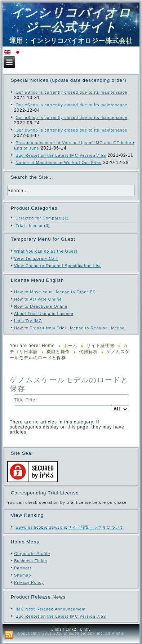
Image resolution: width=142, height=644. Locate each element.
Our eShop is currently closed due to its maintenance (71, 92)
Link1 (56, 629)
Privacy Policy (29, 582)
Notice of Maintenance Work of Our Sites (58, 163)
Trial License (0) (33, 226)
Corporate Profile (32, 554)
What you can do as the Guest (46, 251)
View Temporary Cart (36, 258)
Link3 (86, 629)
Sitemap (23, 575)
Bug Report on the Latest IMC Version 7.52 (61, 155)
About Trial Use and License (44, 314)
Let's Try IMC (28, 321)
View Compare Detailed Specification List (57, 266)
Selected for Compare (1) (42, 218)
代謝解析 (88, 352)
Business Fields (31, 561)
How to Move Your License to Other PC (55, 292)
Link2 (71, 629)
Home (48, 346)
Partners (23, 568)
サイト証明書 (101, 346)
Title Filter (14, 394)
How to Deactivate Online (41, 306)
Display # (112, 406)
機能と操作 (58, 352)
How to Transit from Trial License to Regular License (69, 328)
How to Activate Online (38, 299)
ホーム (70, 346)
